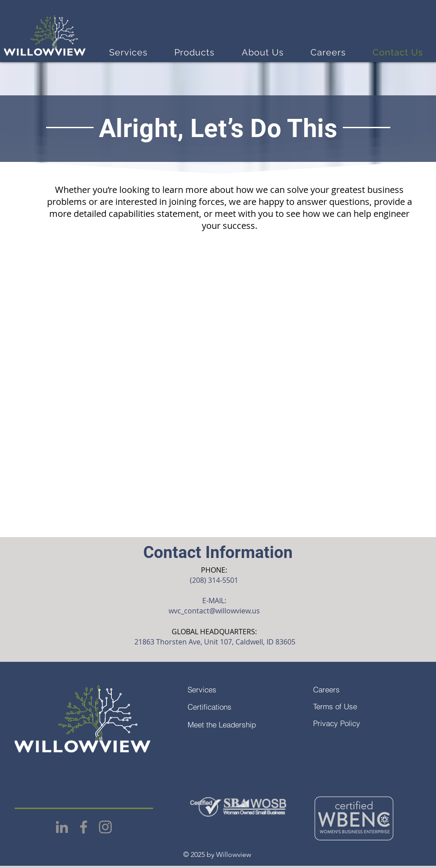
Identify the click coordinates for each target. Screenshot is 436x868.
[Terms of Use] (357, 706)
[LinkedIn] (62, 827)
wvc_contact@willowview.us (214, 611)
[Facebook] (84, 827)
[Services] (231, 689)
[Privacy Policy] (357, 723)
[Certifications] (231, 707)
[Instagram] (105, 827)
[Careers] (357, 689)
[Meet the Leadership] (231, 724)
